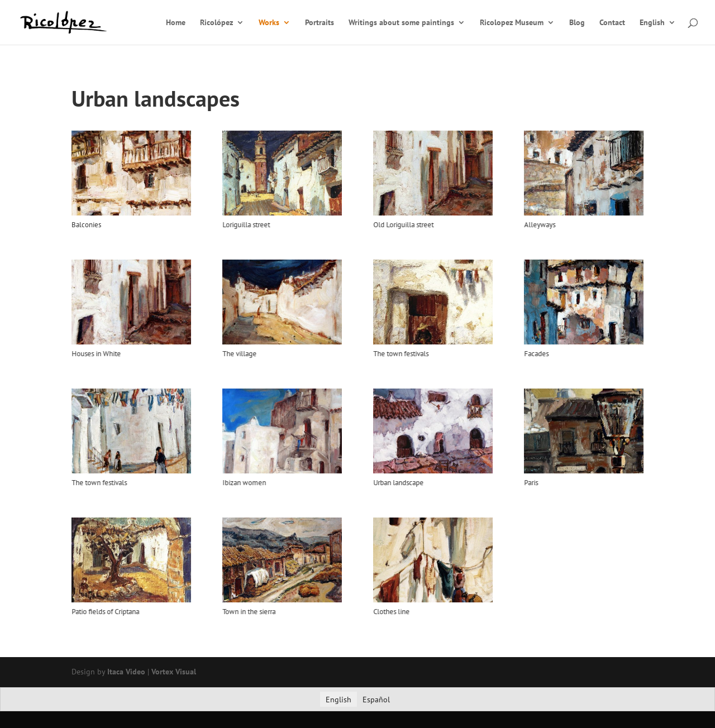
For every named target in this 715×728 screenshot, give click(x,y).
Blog (577, 23)
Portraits (320, 23)
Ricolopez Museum (512, 23)
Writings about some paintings (401, 23)
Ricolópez (216, 23)
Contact (612, 23)
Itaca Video (126, 672)
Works (269, 23)
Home (176, 23)
